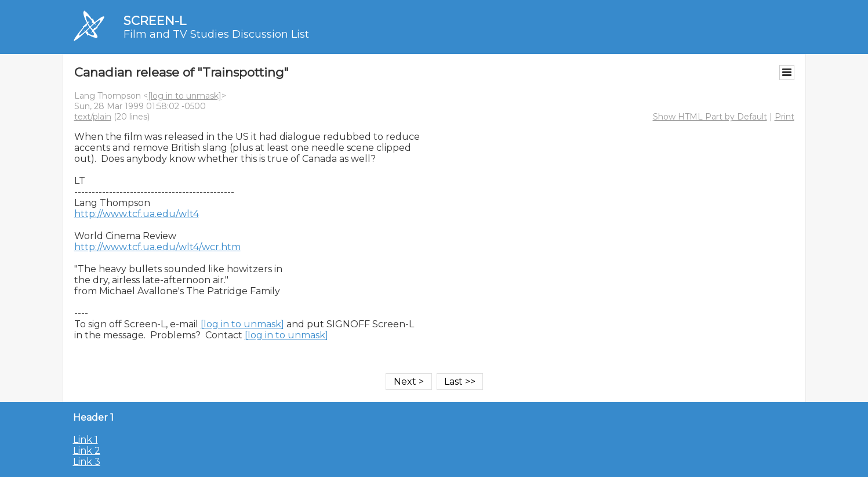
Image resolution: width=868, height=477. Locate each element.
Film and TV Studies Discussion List (216, 34)
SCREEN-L (155, 21)
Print (785, 117)
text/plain (93, 117)
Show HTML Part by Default (710, 117)
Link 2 (87, 451)
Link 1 (86, 440)
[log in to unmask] (185, 96)
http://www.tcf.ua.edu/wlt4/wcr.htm (157, 247)
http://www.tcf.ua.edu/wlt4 (137, 214)
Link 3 (87, 462)
